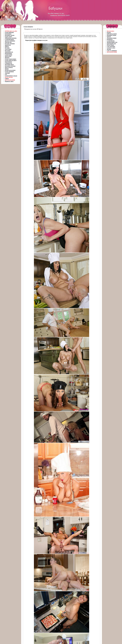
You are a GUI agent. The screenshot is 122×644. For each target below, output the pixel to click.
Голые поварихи (28, 27)
